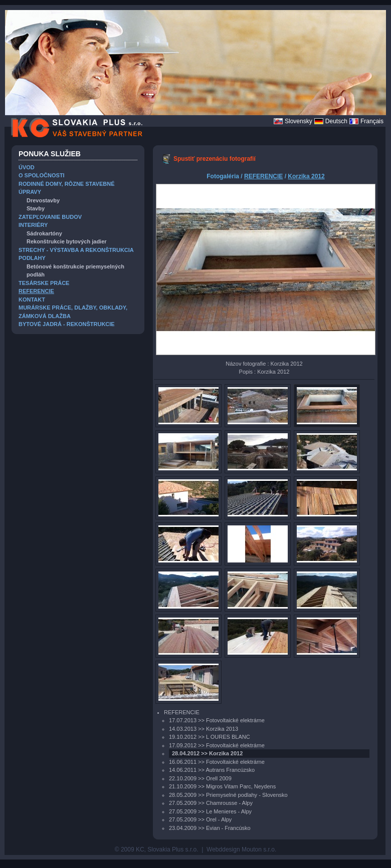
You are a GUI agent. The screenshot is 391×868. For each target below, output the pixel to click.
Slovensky (299, 121)
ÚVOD (27, 167)
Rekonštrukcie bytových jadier (67, 241)
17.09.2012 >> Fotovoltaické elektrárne (217, 745)
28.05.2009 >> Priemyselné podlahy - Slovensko (228, 795)
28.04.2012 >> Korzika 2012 (207, 753)
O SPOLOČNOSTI (42, 175)
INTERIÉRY (33, 225)
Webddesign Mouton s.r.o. (241, 849)
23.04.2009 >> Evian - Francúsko (210, 828)
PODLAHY (32, 258)
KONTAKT (32, 300)
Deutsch (336, 121)
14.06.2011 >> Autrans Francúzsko (212, 770)
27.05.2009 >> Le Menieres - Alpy (210, 811)
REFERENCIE (36, 291)
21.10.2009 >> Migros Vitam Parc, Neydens (222, 786)
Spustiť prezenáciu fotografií (215, 159)
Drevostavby (43, 200)
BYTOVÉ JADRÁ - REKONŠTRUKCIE (67, 324)
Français (372, 121)
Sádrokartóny (44, 233)
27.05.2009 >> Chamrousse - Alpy (211, 803)
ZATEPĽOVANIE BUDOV (50, 217)
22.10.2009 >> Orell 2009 (200, 778)
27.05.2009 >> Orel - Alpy (200, 819)
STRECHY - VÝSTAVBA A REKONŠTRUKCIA (76, 250)
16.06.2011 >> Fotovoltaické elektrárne (217, 762)
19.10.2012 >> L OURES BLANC (210, 737)
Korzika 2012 (306, 176)
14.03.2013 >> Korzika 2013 (204, 729)
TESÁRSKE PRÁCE (44, 283)
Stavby (36, 208)
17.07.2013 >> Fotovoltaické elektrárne (217, 720)
